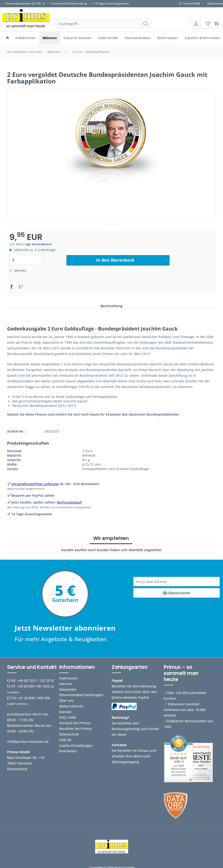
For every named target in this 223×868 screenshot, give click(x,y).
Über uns (67, 699)
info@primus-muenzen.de (28, 740)
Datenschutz (69, 732)
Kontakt (65, 710)
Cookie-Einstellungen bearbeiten (76, 746)
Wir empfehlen (111, 536)
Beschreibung (111, 304)
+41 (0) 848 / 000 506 (34, 696)
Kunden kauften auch (79, 548)
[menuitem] (104, 29)
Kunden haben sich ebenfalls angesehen (129, 548)
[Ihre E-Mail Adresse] (177, 580)
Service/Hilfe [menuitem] (190, 3)
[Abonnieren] (177, 591)
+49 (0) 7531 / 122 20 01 (36, 679)
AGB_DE (65, 738)
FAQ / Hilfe (68, 716)
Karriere (66, 682)
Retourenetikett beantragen (81, 693)
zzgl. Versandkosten (39, 244)
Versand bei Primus (75, 721)
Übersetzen (215, 3)
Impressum (68, 676)
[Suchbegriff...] (104, 24)
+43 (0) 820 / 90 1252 (33, 684)
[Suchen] (146, 24)
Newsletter (68, 688)
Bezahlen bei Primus (76, 727)
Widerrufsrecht (71, 704)
